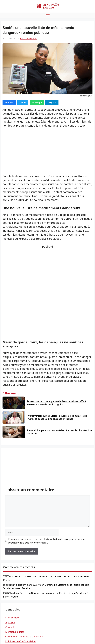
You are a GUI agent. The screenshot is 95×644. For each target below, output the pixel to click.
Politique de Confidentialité (20, 641)
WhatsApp (37, 102)
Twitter (23, 102)
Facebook (9, 102)
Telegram (52, 102)
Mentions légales (15, 632)
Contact (10, 627)
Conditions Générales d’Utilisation (24, 637)
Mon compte (12, 618)
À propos (10, 622)
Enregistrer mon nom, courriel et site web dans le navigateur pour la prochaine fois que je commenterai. (47, 541)
